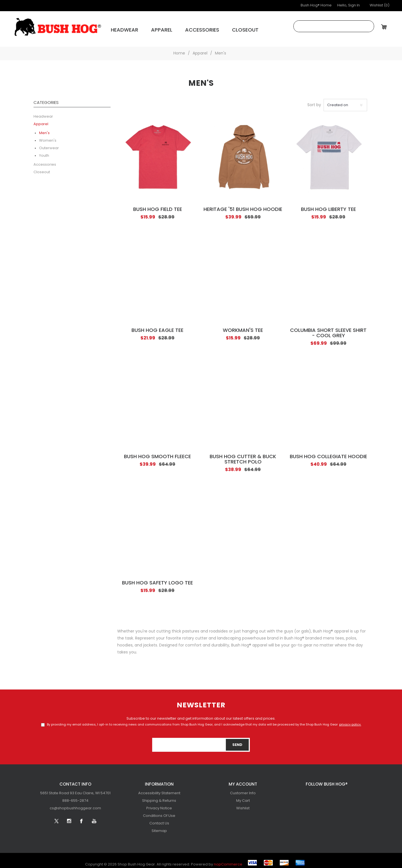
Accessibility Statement (159, 789)
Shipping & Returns (159, 796)
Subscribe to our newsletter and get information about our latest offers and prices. (201, 714)
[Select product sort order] (345, 101)
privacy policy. (350, 720)
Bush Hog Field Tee (158, 205)
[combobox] (328, 26)
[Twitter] (308, 791)
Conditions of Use (159, 811)
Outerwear (49, 144)
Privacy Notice (159, 804)
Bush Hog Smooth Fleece (157, 452)
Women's (48, 136)
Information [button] (159, 780)
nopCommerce (228, 860)
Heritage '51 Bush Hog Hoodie (243, 205)
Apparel (149, 28)
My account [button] (243, 780)
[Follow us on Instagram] (320, 791)
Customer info (243, 789)
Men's (44, 129)
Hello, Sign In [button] (349, 5)
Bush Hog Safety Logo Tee (157, 579)
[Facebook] (333, 791)
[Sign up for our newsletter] (201, 740)
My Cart (243, 796)
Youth (44, 151)
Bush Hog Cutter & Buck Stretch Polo (243, 455)
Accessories (181, 28)
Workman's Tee (243, 326)
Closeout (216, 28)
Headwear (119, 28)
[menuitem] (75, 789)
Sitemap (159, 827)
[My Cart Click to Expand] (385, 27)
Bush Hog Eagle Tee (157, 326)
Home (179, 49)
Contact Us (159, 819)
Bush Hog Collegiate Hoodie (328, 452)
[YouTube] (345, 791)
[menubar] (75, 796)
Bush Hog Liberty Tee (328, 205)
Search (368, 26)
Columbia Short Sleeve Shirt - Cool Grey (328, 329)
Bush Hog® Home (316, 5)
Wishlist (243, 804)
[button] (380, 6)
